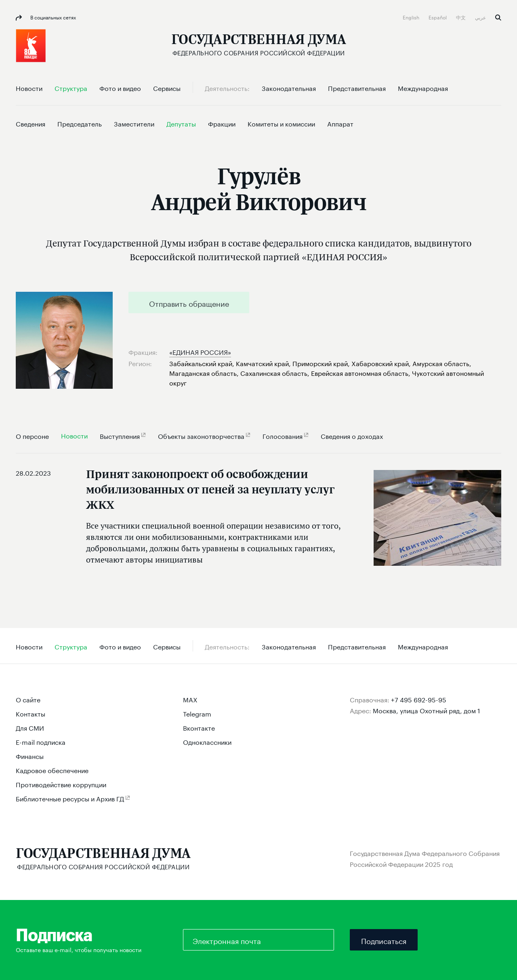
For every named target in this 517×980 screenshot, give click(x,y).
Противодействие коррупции (61, 784)
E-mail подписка (41, 741)
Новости (74, 435)
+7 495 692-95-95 (419, 699)
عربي (481, 17)
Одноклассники (207, 741)
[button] (31, 46)
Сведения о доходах (352, 435)
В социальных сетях (53, 17)
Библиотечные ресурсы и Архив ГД (70, 798)
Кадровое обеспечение (52, 770)
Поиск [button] (498, 18)
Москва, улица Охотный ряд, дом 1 (427, 710)
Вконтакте (199, 727)
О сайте (28, 699)
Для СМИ (30, 727)
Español (438, 17)
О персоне (32, 435)
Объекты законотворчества (201, 435)
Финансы (30, 756)
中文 (461, 17)
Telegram (197, 713)
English (412, 17)
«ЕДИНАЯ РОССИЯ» (200, 351)
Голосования (283, 435)
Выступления (120, 435)
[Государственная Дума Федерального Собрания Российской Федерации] (259, 45)
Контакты (30, 713)
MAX (190, 699)
